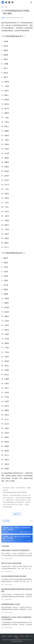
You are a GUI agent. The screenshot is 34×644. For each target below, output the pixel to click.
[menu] (31, 2)
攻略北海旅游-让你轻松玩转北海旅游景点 (15, 550)
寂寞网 (13, 640)
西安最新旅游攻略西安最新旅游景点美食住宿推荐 (17, 590)
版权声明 (16, 636)
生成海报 (6, 521)
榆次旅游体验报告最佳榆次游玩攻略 (14, 576)
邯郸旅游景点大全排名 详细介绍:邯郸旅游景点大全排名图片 (16, 618)
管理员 (3, 18)
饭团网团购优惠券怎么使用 (11, 604)
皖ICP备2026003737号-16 (25, 640)
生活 (22, 18)
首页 (2, 7)
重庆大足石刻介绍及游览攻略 (11, 563)
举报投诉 (4, 636)
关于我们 (22, 636)
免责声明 (10, 636)
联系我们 (28, 636)
